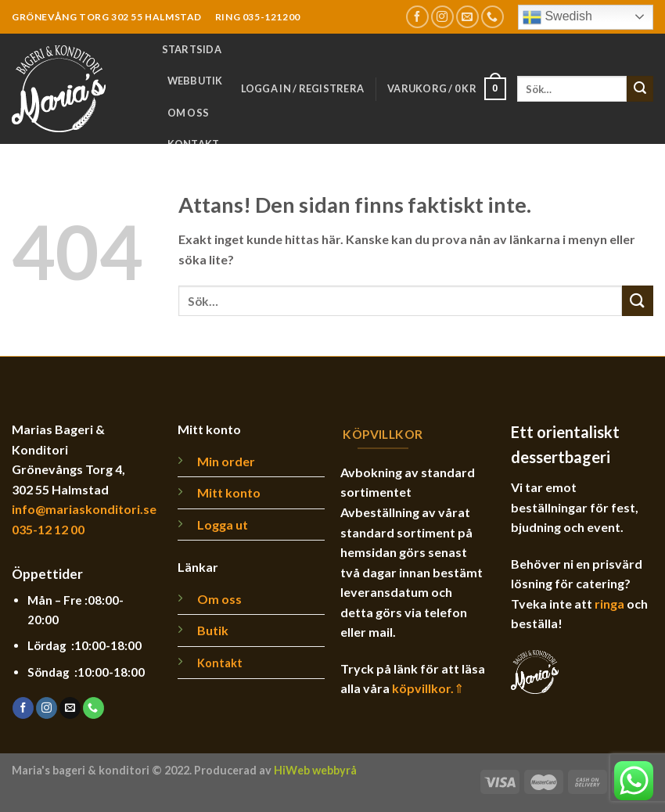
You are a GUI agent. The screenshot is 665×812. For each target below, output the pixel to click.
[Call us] (492, 17)
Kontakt (194, 144)
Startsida (192, 49)
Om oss (189, 113)
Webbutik (195, 81)
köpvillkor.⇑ (428, 688)
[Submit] (640, 89)
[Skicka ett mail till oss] (467, 17)
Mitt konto (229, 492)
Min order (226, 461)
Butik (213, 630)
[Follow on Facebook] (417, 17)
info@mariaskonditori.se (84, 509)
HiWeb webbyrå (315, 770)
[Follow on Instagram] (442, 17)
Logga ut (223, 525)
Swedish (557, 17)
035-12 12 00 (48, 529)
